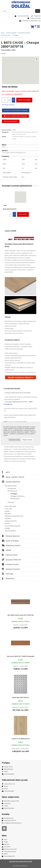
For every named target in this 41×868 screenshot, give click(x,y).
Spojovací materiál (13, 560)
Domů (3, 33)
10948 (5, 205)
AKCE (8, 472)
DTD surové (11, 502)
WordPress (17, 866)
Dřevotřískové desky (24, 33)
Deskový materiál (11, 33)
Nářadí (8, 550)
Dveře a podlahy (12, 541)
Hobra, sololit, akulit (10, 506)
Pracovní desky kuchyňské (12, 526)
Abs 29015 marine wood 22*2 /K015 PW (21, 615)
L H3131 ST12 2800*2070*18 (20, 739)
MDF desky (8, 514)
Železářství (10, 578)
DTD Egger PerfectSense (17, 496)
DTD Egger (15, 35)
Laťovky (7, 511)
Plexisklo (7, 523)
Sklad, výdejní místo (11, 797)
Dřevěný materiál (13, 536)
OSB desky (8, 518)
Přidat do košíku (24, 100)
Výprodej (9, 574)
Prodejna (6, 763)
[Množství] (5, 100)
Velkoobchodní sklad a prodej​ (15, 780)
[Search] (38, 11)
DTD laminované (6, 35)
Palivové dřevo (12, 555)
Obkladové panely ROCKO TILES (14, 516)
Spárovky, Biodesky (10, 531)
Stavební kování (12, 564)
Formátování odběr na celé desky (22, 137)
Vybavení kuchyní (13, 569)
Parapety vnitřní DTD (11, 521)
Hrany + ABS (8, 509)
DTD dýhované (12, 488)
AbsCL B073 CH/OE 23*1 (10, 209)
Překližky (7, 528)
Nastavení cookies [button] (15, 440)
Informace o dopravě (8, 105)
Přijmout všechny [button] (27, 440)
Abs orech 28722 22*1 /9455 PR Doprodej (21, 656)
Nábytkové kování (13, 545)
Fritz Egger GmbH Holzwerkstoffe (14, 152)
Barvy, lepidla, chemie (15, 477)
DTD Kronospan (15, 499)
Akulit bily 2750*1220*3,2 (20, 697)
